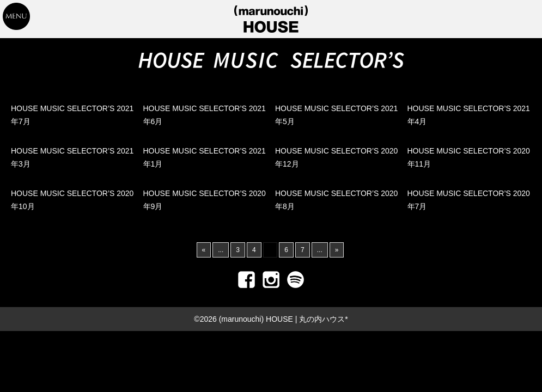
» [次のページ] (337, 250)
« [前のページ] (204, 250)
